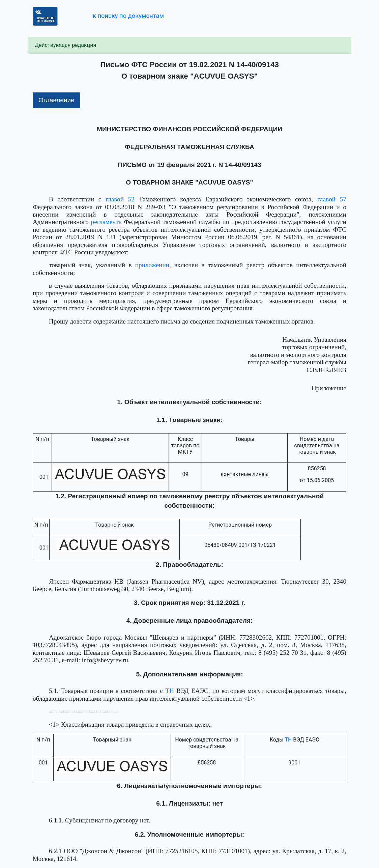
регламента (106, 222)
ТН (170, 691)
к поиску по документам (128, 16)
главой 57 (332, 199)
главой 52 (120, 199)
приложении (152, 265)
